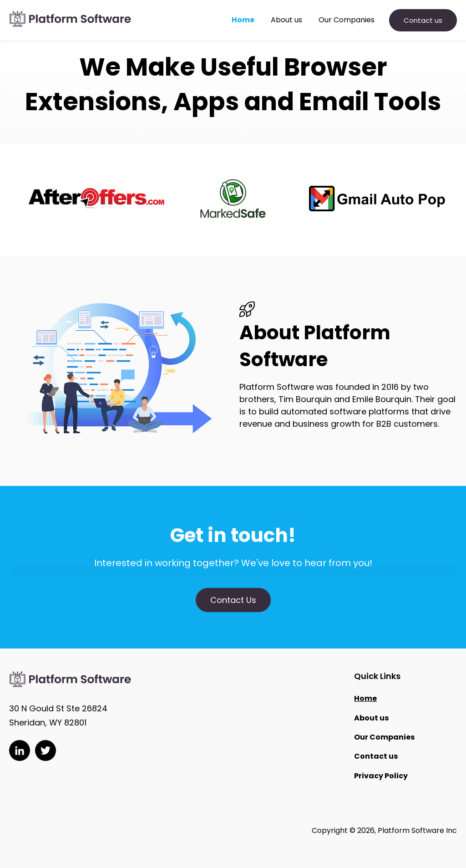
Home (243, 20)
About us (286, 20)
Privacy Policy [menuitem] (381, 776)
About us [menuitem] (371, 718)
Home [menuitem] (365, 698)
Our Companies (347, 20)
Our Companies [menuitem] (384, 737)
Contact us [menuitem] (376, 756)
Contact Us (233, 600)
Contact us (423, 20)
